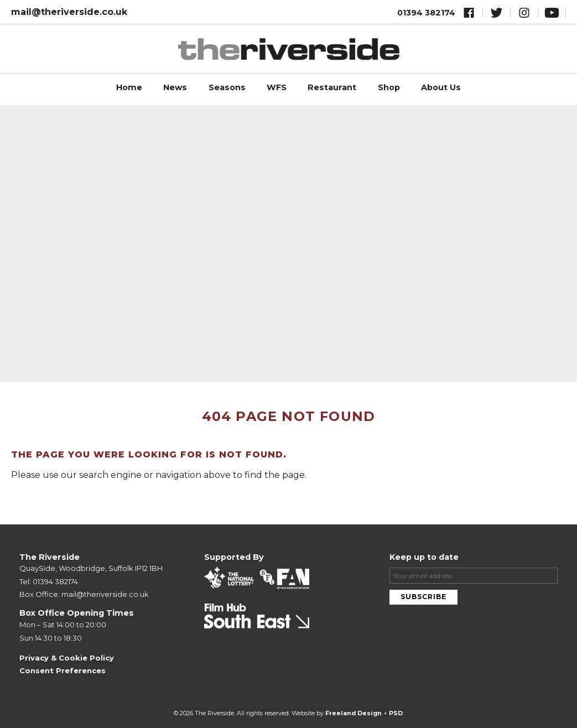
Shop (389, 87)
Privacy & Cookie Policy (67, 658)
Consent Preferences (63, 670)
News (175, 87)
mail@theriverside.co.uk (69, 12)
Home (129, 87)
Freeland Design (354, 713)
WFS (277, 87)
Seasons (227, 87)
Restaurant (332, 87)
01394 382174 (426, 13)
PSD (396, 713)
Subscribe (423, 597)
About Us (441, 87)
